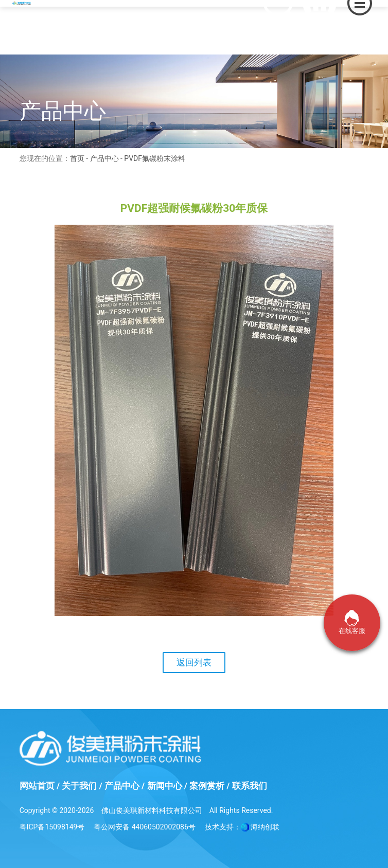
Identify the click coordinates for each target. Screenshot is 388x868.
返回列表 (194, 662)
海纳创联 (265, 827)
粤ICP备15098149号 (52, 827)
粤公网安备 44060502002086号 (145, 827)
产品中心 (104, 158)
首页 (77, 158)
